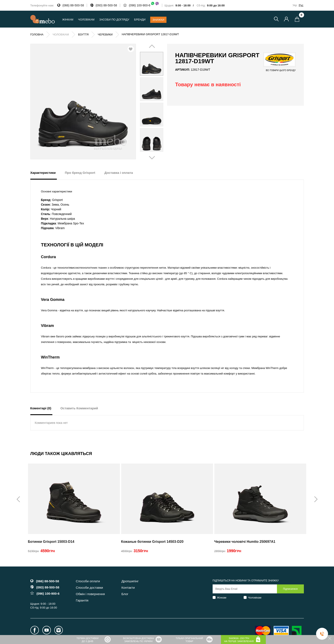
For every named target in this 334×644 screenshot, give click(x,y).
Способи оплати (88, 581)
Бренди (140, 20)
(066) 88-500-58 (73, 5)
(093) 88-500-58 (106, 5)
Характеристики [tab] (43, 173)
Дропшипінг (130, 581)
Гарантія (82, 600)
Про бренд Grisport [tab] (80, 173)
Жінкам (222, 598)
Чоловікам (255, 598)
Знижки (158, 20)
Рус (301, 5)
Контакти (128, 588)
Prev (146, 102)
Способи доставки (89, 588)
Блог (125, 594)
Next (158, 102)
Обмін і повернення (90, 594)
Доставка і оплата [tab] (119, 173)
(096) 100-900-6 (144, 5)
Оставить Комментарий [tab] (79, 408)
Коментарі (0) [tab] (41, 408)
